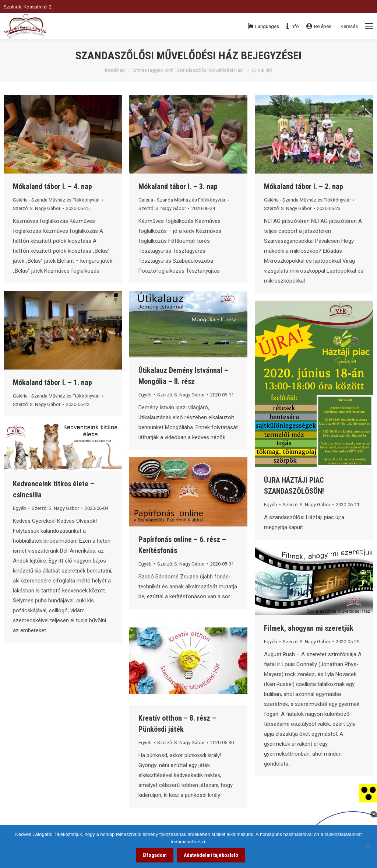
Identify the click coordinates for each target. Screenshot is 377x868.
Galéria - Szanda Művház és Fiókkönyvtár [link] (56, 200)
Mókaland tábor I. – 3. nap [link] (178, 186)
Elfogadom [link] (155, 855)
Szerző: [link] (37, 208)
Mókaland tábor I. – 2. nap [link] (304, 186)
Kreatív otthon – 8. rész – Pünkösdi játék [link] (177, 724)
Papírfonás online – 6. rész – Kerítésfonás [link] (182, 545)
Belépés (319, 26)
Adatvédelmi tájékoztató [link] (211, 855)
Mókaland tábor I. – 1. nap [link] (52, 382)
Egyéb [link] (145, 395)
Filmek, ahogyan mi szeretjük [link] (309, 628)
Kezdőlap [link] (115, 70)
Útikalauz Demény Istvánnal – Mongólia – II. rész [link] (183, 376)
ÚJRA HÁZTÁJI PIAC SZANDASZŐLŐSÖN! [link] (294, 486)
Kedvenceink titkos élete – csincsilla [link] (54, 489)
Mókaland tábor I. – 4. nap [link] (52, 186)
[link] (368, 793)
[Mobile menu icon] (369, 26)
